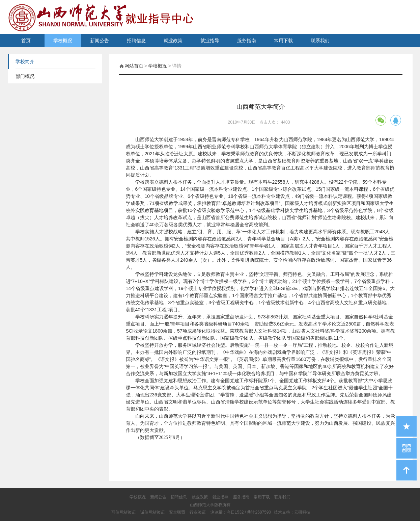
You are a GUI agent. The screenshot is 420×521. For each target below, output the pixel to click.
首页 (26, 41)
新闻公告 (100, 41)
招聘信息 (136, 41)
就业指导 (210, 41)
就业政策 (173, 41)
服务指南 (247, 41)
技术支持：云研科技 (292, 512)
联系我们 (320, 41)
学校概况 (63, 41)
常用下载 (283, 41)
